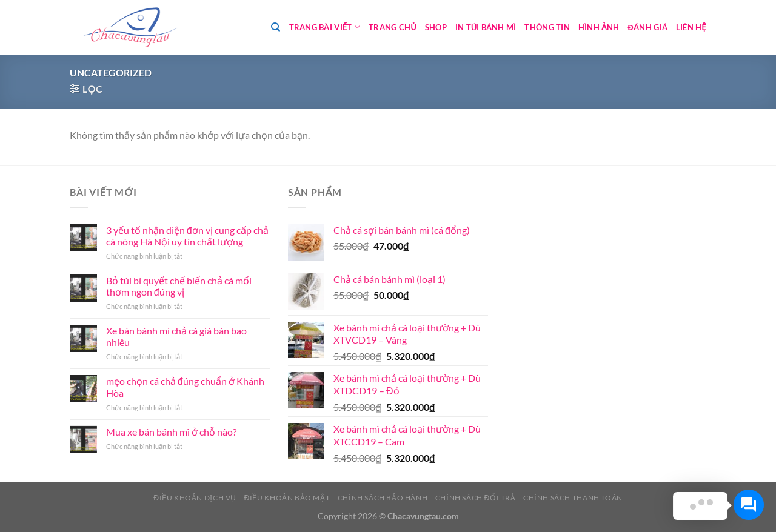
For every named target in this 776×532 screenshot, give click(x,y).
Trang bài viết (325, 27)
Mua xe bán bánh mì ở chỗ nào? (171, 432)
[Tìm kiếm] (276, 27)
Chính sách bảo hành (383, 498)
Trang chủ (393, 27)
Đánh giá (648, 27)
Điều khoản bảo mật (287, 498)
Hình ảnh (599, 27)
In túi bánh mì (486, 27)
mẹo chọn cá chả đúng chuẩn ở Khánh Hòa (185, 387)
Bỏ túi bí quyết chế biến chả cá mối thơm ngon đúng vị (179, 286)
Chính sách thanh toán (573, 498)
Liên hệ (691, 27)
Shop (436, 27)
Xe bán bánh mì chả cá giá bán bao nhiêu (176, 336)
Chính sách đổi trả (476, 498)
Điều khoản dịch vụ (195, 498)
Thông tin (547, 27)
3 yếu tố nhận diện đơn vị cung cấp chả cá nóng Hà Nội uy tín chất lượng (187, 236)
